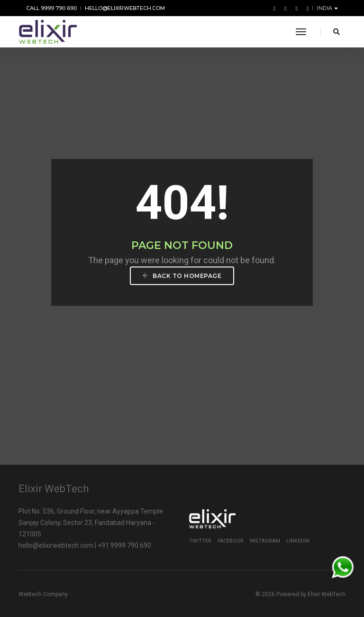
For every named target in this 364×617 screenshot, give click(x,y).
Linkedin (298, 541)
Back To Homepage (182, 276)
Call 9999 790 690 (51, 8)
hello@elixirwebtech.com (125, 8)
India (325, 8)
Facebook (231, 541)
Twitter (200, 541)
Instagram (265, 541)
